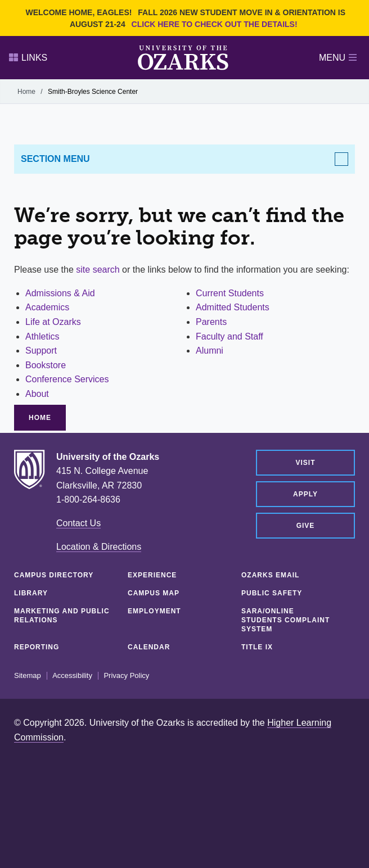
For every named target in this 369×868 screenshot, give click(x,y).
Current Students (230, 293)
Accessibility (72, 676)
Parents (211, 322)
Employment (154, 611)
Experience (152, 575)
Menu (338, 58)
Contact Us (78, 523)
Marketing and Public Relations (62, 616)
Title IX (257, 647)
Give (306, 526)
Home (26, 92)
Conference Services (67, 379)
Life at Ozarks (53, 322)
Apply (305, 494)
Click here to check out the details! (215, 24)
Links (28, 58)
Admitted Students (233, 307)
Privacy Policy (126, 676)
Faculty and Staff (229, 336)
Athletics (42, 336)
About (37, 394)
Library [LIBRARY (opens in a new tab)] (31, 593)
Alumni (210, 351)
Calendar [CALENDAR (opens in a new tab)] (149, 647)
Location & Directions (99, 547)
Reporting (37, 647)
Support (41, 351)
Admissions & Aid (60, 293)
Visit (305, 463)
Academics (47, 307)
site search (98, 270)
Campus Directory (54, 575)
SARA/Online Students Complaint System (285, 620)
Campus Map (154, 593)
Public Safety (272, 593)
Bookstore (46, 365)
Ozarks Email (270, 575)
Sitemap (28, 676)
